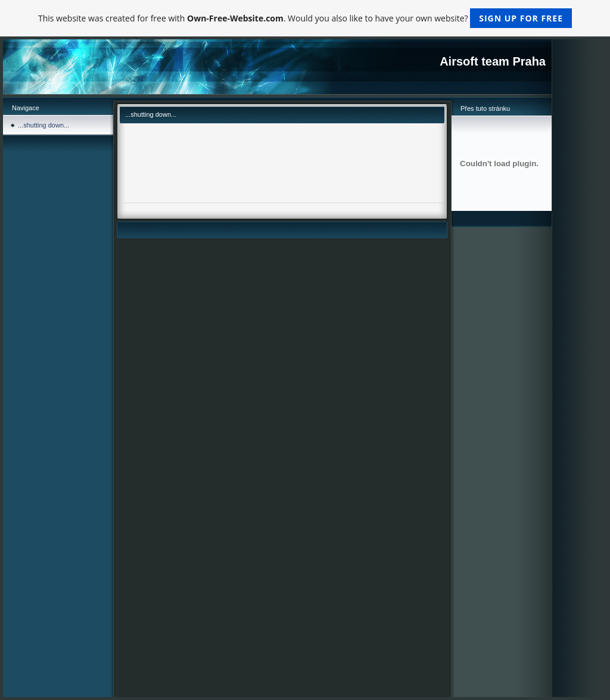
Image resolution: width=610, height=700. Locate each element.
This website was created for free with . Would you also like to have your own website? (305, 18)
